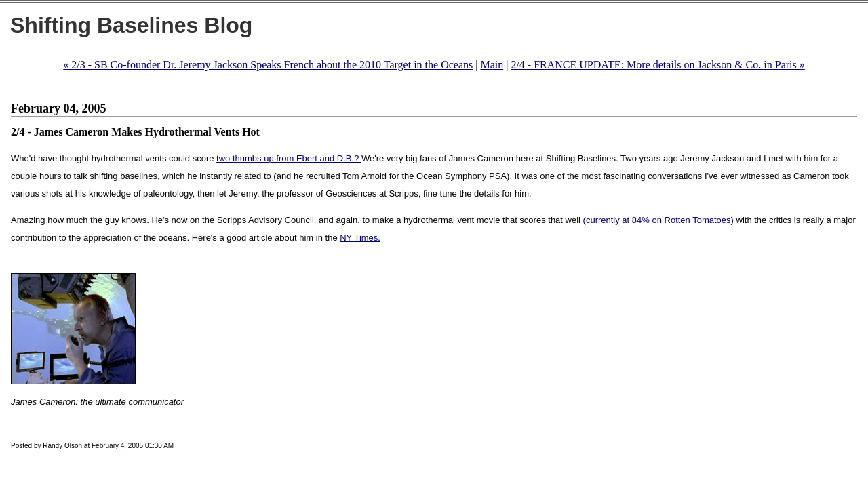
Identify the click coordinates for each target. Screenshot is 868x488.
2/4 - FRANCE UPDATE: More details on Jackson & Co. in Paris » (657, 65)
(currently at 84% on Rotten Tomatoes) (660, 220)
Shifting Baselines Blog (131, 25)
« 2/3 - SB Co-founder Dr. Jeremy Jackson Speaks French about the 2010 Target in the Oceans (268, 65)
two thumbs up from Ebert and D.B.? (289, 158)
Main (492, 65)
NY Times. (360, 238)
